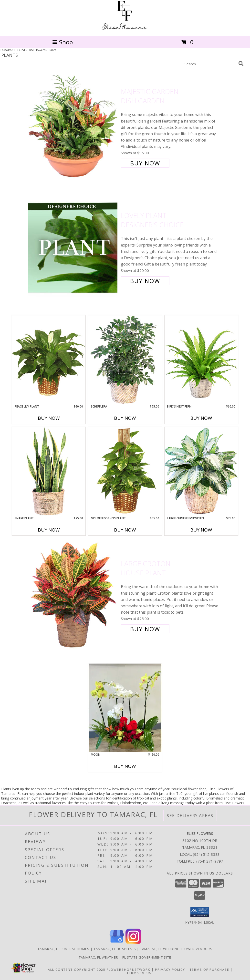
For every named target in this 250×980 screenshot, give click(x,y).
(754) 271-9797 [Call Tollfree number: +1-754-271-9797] (210, 861)
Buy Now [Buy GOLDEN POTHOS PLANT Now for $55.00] (125, 530)
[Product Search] (210, 64)
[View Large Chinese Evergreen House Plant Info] (201, 471)
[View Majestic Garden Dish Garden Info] (73, 127)
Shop (62, 42)
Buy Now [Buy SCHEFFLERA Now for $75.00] (125, 418)
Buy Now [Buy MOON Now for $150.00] (125, 766)
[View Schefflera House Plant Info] (125, 360)
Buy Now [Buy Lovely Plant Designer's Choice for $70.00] (145, 281)
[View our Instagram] (133, 943)
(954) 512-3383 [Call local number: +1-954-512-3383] (206, 854)
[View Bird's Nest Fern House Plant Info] (201, 360)
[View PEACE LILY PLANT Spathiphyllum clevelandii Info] (49, 360)
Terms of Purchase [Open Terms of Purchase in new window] (209, 969)
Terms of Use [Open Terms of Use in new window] (140, 972)
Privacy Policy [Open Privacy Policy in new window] (170, 969)
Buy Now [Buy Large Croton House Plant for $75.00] (145, 629)
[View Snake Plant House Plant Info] (49, 472)
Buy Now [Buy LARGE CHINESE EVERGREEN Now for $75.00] (201, 530)
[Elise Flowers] (125, 29)
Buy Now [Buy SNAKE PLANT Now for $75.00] (49, 530)
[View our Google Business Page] (117, 943)
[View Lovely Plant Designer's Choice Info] (73, 248)
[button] (200, 912)
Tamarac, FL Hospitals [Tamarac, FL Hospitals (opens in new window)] (115, 949)
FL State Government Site (147, 957)
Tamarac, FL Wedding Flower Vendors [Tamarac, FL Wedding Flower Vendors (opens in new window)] (176, 949)
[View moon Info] (125, 708)
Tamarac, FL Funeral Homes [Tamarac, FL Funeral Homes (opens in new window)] (64, 949)
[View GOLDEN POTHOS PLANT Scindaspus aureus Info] (125, 471)
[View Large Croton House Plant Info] (73, 596)
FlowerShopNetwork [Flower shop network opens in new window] (129, 969)
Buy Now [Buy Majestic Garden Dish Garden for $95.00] (145, 163)
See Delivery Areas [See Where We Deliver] (190, 815)
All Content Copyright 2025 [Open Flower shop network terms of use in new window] (77, 969)
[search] (241, 64)
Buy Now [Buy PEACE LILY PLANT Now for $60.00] (49, 418)
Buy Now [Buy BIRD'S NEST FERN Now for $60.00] (201, 418)
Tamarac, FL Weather (99, 957)
